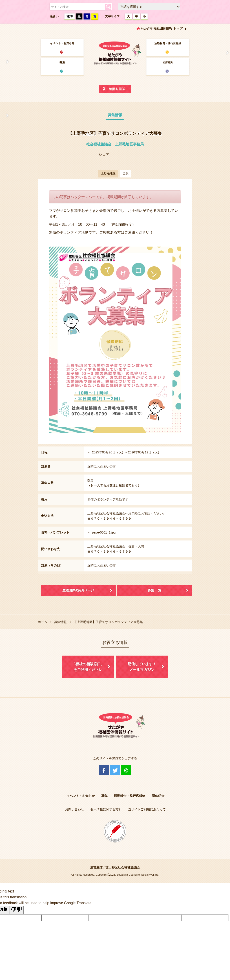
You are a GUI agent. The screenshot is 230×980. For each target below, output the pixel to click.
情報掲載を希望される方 (225, 53)
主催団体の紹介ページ (78, 590)
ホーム (42, 622)
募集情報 (60, 622)
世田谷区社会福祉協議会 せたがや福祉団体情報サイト (115, 53)
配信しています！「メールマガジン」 (142, 667)
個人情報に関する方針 (106, 809)
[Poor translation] (16, 910)
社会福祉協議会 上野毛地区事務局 (115, 144)
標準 (70, 16)
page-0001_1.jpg (104, 532)
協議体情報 (5, 116)
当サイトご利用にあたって (147, 809)
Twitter (115, 770)
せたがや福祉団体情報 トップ (162, 28)
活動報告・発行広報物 (168, 43)
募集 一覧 (155, 590)
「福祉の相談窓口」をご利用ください (88, 667)
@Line (126, 770)
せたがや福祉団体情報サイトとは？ (5, 62)
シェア (104, 154)
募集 (62, 62)
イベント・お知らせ (62, 43)
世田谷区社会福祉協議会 (123, 867)
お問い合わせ (75, 809)
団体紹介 (168, 62)
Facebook (104, 770)
